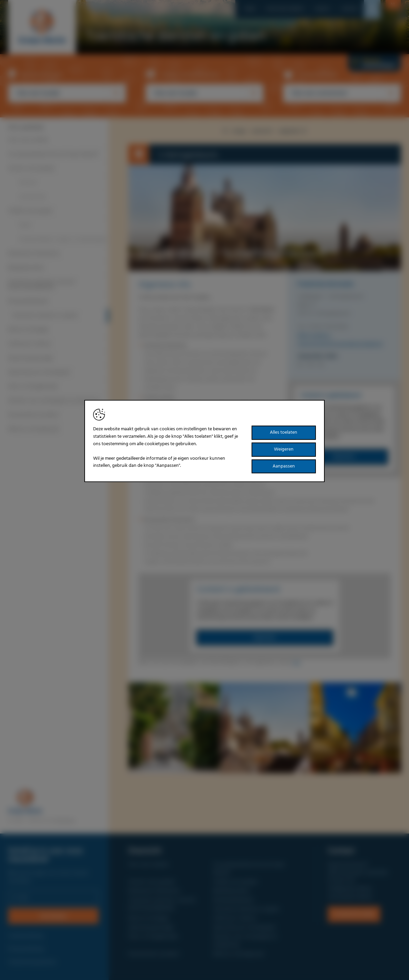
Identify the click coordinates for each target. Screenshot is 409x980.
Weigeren (284, 449)
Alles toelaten (284, 433)
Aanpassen (284, 466)
